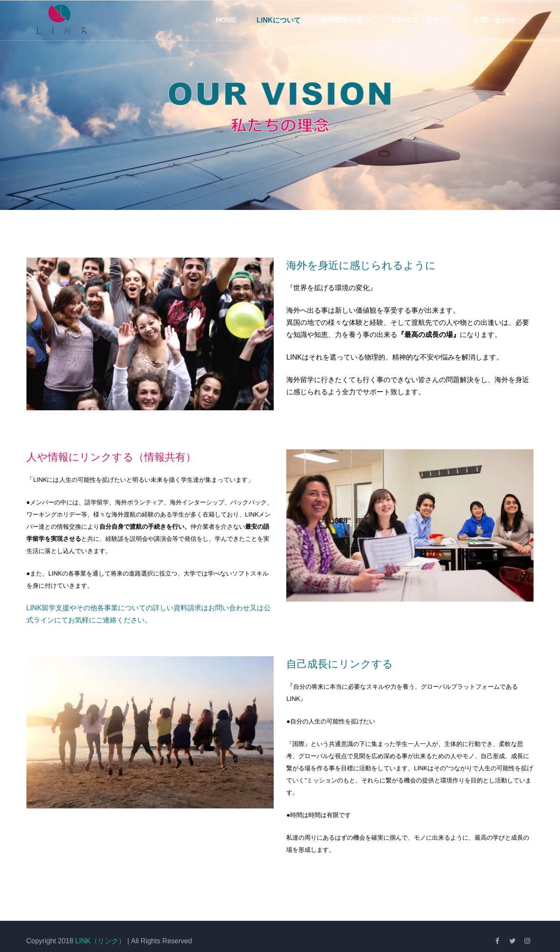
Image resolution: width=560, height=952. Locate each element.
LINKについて (279, 20)
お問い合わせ (495, 20)
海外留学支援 (341, 20)
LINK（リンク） (100, 941)
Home (226, 20)
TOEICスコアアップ (422, 20)
